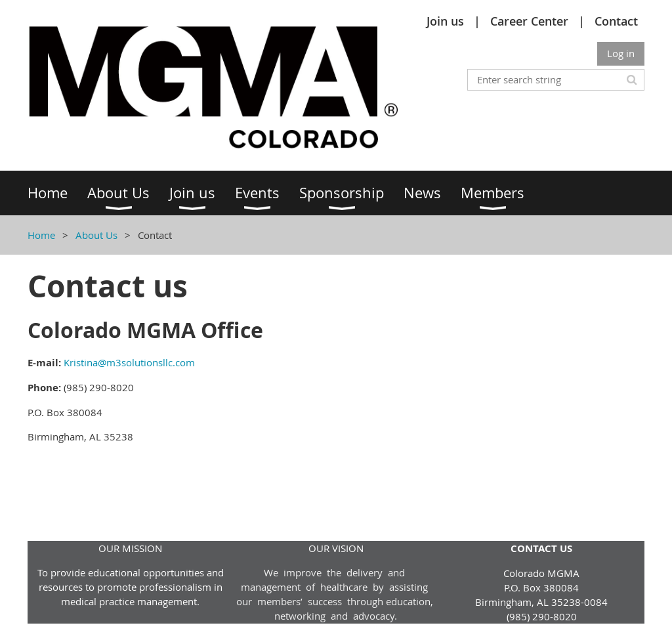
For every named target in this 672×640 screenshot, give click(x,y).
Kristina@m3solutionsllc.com (129, 362)
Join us (445, 21)
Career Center (529, 21)
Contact (616, 21)
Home (41, 235)
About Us (96, 235)
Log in (621, 53)
